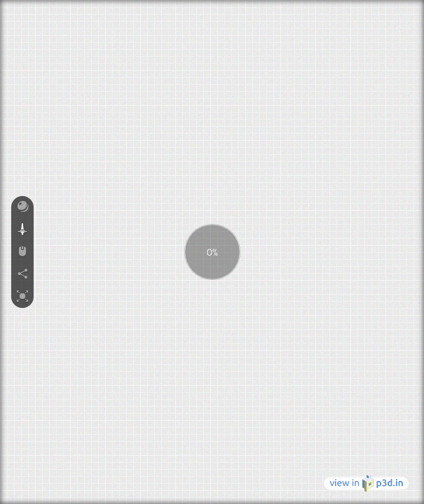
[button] (22, 207)
